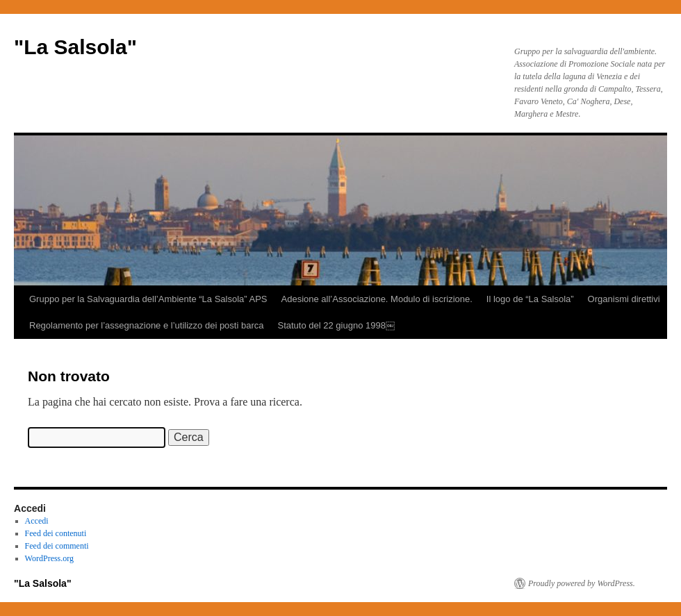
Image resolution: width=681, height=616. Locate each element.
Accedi (37, 521)
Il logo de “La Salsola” (530, 299)
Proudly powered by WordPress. (582, 583)
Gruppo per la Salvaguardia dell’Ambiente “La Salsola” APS (148, 299)
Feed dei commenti (57, 546)
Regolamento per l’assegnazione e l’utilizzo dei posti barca (146, 325)
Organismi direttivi (624, 299)
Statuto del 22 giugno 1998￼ (336, 325)
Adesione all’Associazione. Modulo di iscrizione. (377, 299)
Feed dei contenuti (56, 533)
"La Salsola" (75, 47)
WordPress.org (49, 558)
